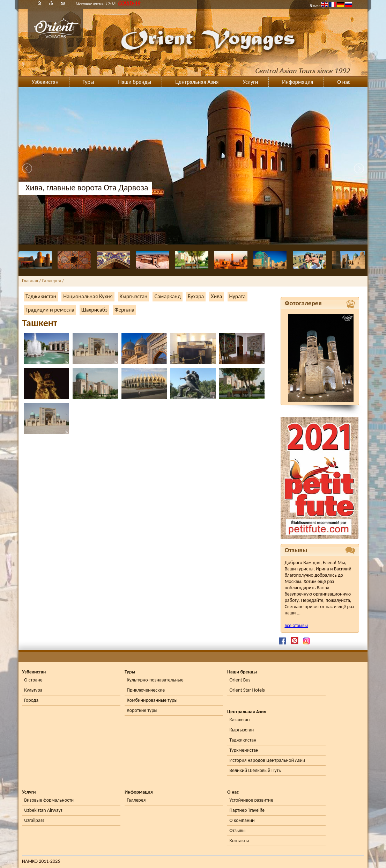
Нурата (237, 296)
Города (31, 700)
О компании (242, 820)
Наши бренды (135, 82)
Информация (298, 82)
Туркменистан (244, 750)
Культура (33, 690)
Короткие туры (142, 710)
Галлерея (136, 800)
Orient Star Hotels (247, 690)
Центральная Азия (197, 82)
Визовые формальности (49, 800)
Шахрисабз (94, 310)
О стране (33, 680)
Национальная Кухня (88, 296)
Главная (30, 281)
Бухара (196, 296)
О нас (344, 82)
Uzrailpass (34, 820)
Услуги (250, 82)
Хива (216, 296)
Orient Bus (240, 680)
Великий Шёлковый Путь (255, 770)
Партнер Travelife (247, 810)
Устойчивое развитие (251, 800)
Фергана (124, 310)
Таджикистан (41, 296)
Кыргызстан (134, 296)
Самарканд (167, 296)
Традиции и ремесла (50, 310)
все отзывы (296, 625)
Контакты (239, 841)
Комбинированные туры (152, 700)
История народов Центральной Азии (267, 760)
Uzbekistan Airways (43, 810)
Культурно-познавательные (155, 680)
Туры (88, 82)
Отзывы (237, 830)
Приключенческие (146, 690)
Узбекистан (45, 82)
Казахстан (239, 720)
